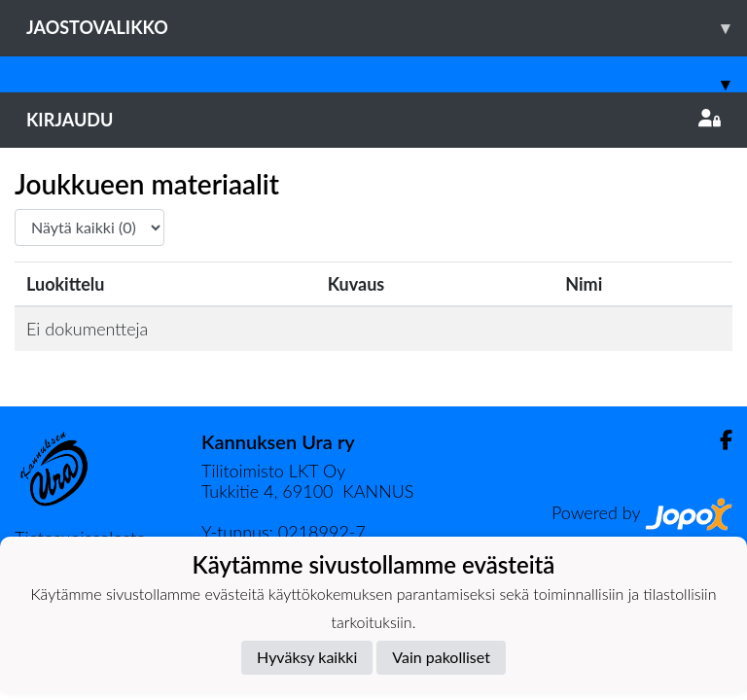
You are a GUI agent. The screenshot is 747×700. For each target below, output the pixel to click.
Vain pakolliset (441, 657)
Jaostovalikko (387, 28)
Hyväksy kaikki (307, 657)
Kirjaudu (373, 120)
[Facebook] (718, 440)
